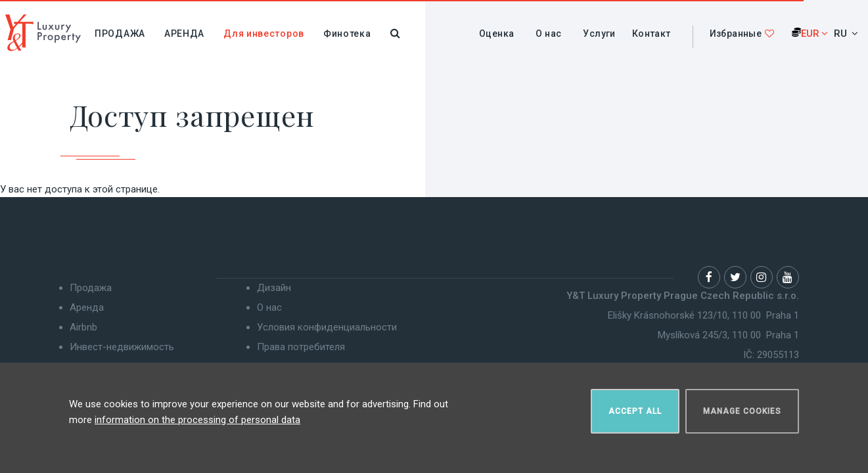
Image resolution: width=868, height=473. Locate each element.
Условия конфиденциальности (327, 327)
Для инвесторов (264, 34)
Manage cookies (742, 411)
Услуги (599, 34)
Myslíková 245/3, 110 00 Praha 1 (728, 335)
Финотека (347, 34)
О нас (548, 34)
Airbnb (83, 327)
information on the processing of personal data (197, 420)
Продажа (120, 34)
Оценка (496, 34)
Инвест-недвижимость (122, 347)
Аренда (184, 34)
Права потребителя (301, 347)
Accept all (635, 411)
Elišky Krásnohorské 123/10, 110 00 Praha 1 (703, 315)
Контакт (651, 34)
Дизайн (274, 288)
